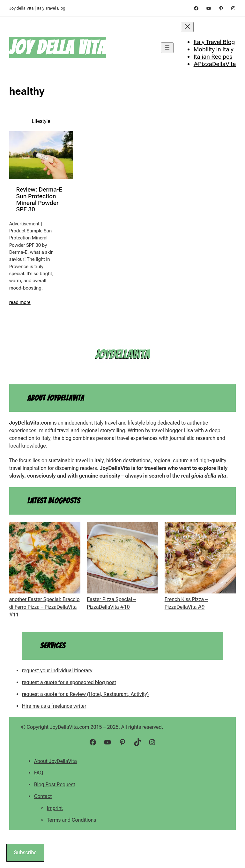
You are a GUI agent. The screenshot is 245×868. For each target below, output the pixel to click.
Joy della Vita (58, 48)
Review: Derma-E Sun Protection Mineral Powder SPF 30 (39, 200)
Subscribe (25, 853)
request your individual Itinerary (57, 671)
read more (20, 302)
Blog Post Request (55, 785)
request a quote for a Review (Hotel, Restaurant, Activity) (85, 694)
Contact (43, 796)
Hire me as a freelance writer (54, 706)
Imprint (55, 808)
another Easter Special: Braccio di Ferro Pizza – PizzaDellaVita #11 (45, 607)
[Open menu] (167, 48)
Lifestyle (41, 121)
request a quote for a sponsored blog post (69, 682)
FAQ (39, 773)
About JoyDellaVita (56, 761)
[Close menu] (187, 27)
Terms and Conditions (72, 820)
